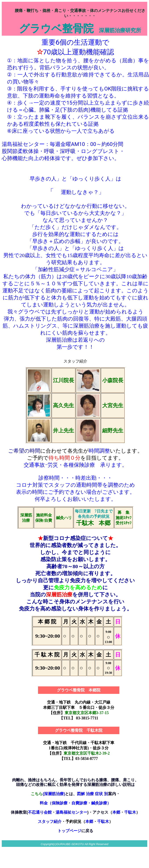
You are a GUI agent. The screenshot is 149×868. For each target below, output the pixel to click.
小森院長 (113, 380)
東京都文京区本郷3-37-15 (87, 713)
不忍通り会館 (40, 812)
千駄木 (103, 822)
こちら (37, 794)
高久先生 (64, 405)
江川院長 (64, 380)
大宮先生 (113, 405)
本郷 (89, 822)
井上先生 (64, 430)
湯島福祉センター (71, 812)
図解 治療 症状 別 (92, 794)
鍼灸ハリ (64, 518)
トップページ (69, 831)
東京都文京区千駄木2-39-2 (87, 753)
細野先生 (113, 430)
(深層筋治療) (54, 794)
